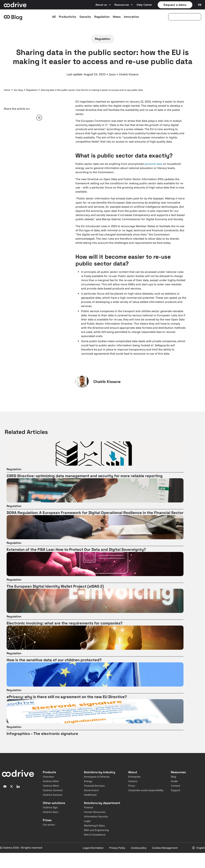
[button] (8, 118)
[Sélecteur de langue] (200, 5)
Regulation (32, 90)
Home (7, 90)
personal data (153, 164)
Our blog (18, 90)
